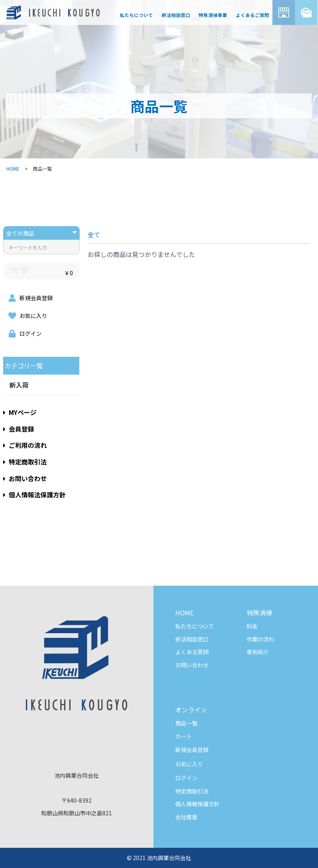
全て (94, 234)
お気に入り (189, 764)
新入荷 (19, 385)
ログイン (186, 778)
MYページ (20, 412)
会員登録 (19, 429)
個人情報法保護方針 (34, 495)
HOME (13, 168)
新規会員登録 (192, 750)
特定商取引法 (25, 462)
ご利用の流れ (25, 445)
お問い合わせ (25, 478)
